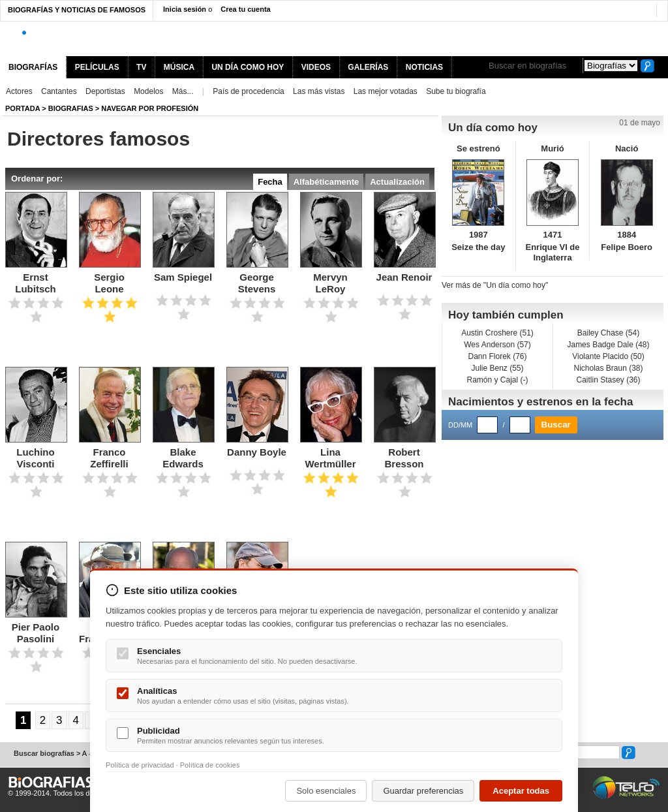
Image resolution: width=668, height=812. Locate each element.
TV (141, 67)
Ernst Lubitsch (36, 283)
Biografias (71, 108)
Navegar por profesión (150, 108)
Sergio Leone (109, 283)
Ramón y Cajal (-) (497, 380)
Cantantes (59, 91)
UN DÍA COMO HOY (248, 67)
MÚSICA (179, 67)
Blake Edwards (183, 458)
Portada (23, 108)
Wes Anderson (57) (497, 345)
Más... (183, 91)
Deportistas (105, 91)
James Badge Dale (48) (608, 345)
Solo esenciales (326, 791)
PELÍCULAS (97, 67)
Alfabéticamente (326, 182)
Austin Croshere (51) (497, 333)
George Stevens (257, 283)
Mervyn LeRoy (330, 283)
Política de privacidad (140, 765)
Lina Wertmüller (330, 458)
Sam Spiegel (183, 277)
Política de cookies (210, 765)
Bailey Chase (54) (608, 333)
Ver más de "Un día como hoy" (495, 285)
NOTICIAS (424, 67)
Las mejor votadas (386, 91)
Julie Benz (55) (497, 368)
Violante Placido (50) (608, 356)
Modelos (148, 91)
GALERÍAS (368, 67)
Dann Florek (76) (497, 356)
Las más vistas (319, 91)
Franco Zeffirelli (109, 458)
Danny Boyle (257, 452)
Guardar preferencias (423, 791)
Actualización (397, 182)
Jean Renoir (404, 277)
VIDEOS (316, 67)
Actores (19, 91)
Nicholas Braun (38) (608, 368)
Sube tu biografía (456, 91)
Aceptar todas (521, 791)
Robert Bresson (404, 458)
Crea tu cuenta (245, 9)
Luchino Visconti (35, 458)
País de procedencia (248, 91)
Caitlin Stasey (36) (608, 380)
